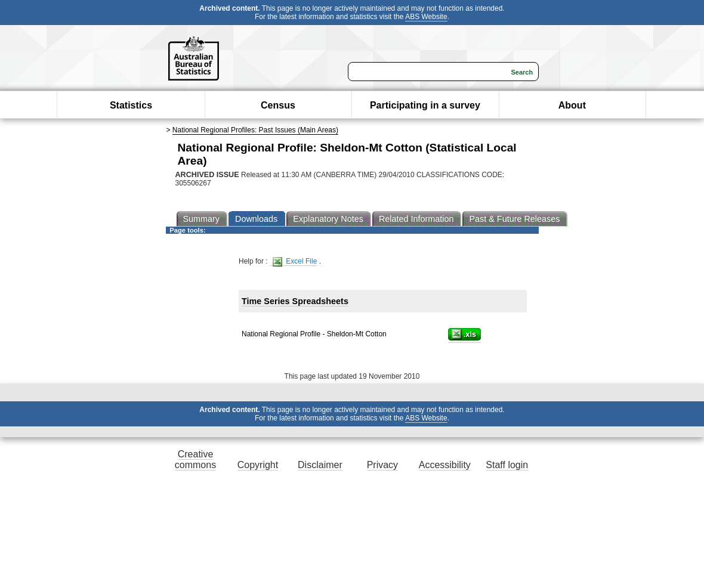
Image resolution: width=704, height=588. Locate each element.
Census (278, 105)
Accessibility (445, 465)
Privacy (382, 465)
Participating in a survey (425, 105)
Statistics (131, 105)
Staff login (507, 465)
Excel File (295, 261)
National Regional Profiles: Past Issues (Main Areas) (255, 130)
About (572, 105)
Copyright (258, 465)
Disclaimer (320, 465)
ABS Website (426, 17)
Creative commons (195, 459)
